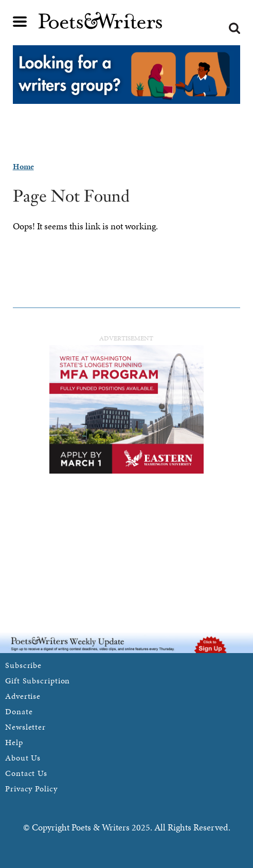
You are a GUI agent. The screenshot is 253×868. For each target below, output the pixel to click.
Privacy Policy (31, 789)
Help (14, 742)
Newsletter (25, 727)
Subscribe (23, 665)
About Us (23, 758)
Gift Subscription (38, 681)
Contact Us (26, 773)
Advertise (23, 696)
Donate (19, 711)
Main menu (20, 22)
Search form (234, 28)
